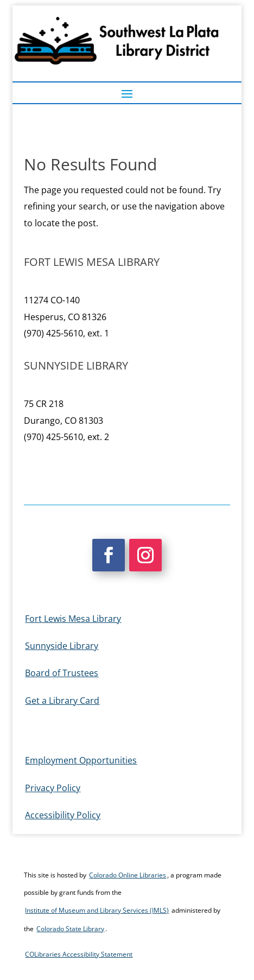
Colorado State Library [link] (70, 929)
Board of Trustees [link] (62, 673)
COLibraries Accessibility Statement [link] (79, 954)
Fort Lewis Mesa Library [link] (73, 619)
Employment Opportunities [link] (81, 760)
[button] (127, 93)
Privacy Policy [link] (53, 788)
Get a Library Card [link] (62, 701)
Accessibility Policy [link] (63, 815)
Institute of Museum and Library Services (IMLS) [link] (97, 910)
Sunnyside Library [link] (62, 646)
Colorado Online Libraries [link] (128, 875)
